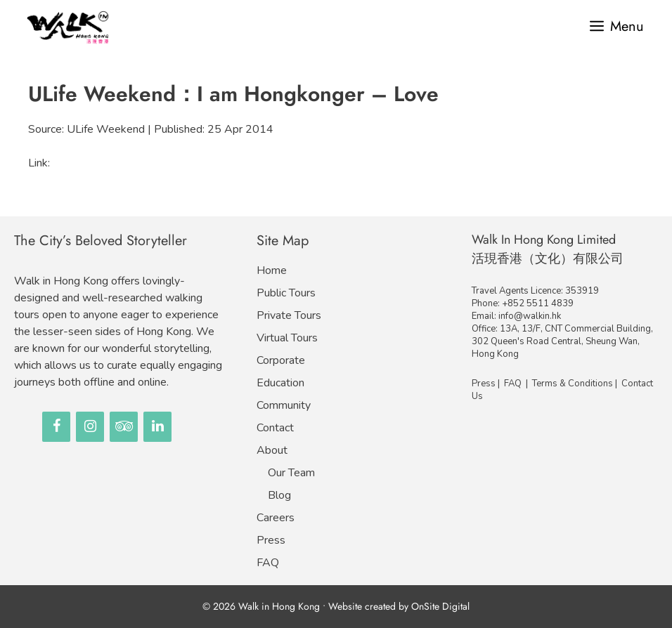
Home (272, 270)
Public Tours (286, 293)
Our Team (291, 473)
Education (280, 383)
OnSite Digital (440, 606)
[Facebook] (56, 427)
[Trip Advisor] (124, 427)
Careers (276, 518)
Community (284, 405)
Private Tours (289, 315)
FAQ (268, 563)
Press (271, 540)
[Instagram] (90, 427)
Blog (279, 495)
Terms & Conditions (573, 384)
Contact (275, 428)
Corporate (281, 360)
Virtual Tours (287, 338)
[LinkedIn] (157, 427)
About (272, 450)
